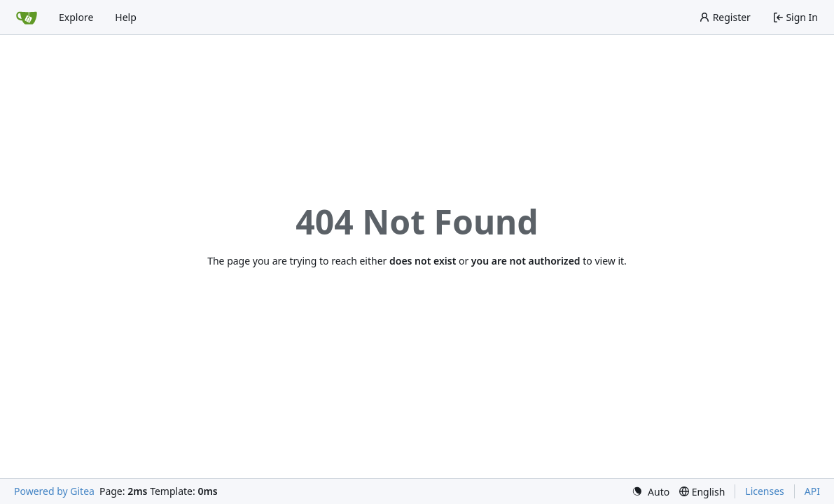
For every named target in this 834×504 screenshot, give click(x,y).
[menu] (651, 492)
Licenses (765, 491)
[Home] (27, 17)
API (812, 491)
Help (126, 17)
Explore (76, 17)
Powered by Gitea (54, 491)
